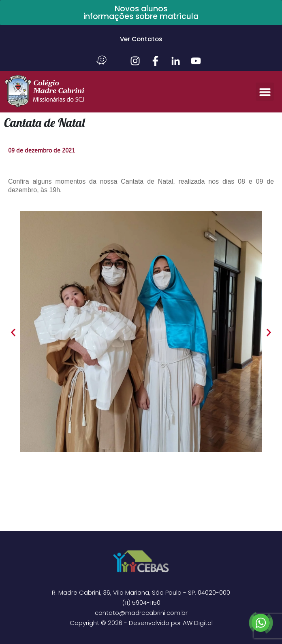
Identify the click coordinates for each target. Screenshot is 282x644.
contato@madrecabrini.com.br (141, 613)
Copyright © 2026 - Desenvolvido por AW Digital (141, 623)
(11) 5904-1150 (141, 603)
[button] (265, 92)
